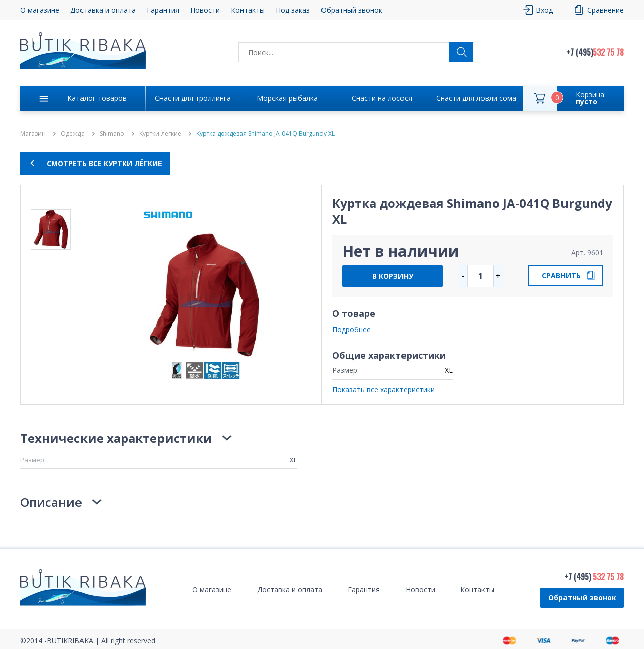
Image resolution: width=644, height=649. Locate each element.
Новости (205, 10)
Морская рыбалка (287, 98)
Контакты (248, 10)
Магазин (33, 134)
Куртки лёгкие (160, 134)
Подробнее (351, 329)
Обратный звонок (352, 10)
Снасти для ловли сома (476, 98)
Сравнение (606, 10)
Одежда (73, 134)
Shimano (112, 134)
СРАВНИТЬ (561, 275)
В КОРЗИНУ (393, 276)
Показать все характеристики (383, 390)
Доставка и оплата (103, 10)
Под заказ (293, 10)
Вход (544, 10)
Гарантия (163, 10)
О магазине (40, 10)
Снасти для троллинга (193, 98)
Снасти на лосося (382, 98)
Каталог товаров (97, 98)
